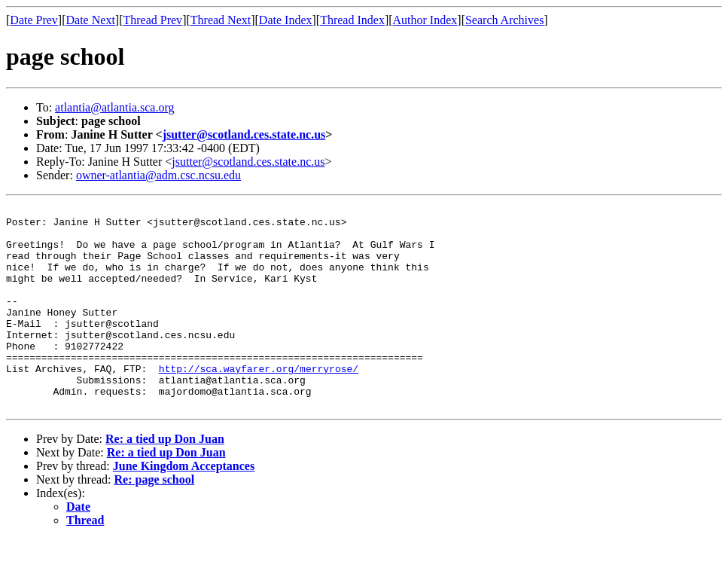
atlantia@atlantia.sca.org (114, 107)
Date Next (91, 20)
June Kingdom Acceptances (184, 507)
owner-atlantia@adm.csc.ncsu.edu (158, 175)
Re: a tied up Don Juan (165, 479)
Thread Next (221, 20)
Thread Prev (152, 20)
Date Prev (34, 20)
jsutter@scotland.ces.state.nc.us (244, 134)
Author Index (425, 20)
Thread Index (352, 20)
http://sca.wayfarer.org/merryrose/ (259, 402)
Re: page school (155, 520)
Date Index (286, 20)
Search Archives (504, 20)
